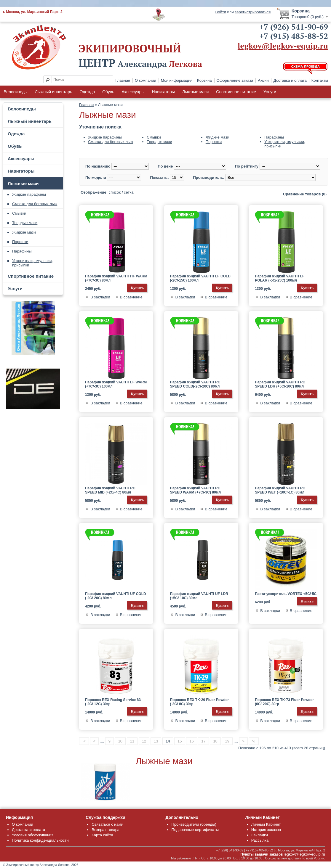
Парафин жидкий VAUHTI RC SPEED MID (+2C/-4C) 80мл (110, 490)
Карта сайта (102, 835)
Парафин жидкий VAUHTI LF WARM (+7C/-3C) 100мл (116, 384)
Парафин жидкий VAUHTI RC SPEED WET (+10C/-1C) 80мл (280, 490)
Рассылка (260, 840)
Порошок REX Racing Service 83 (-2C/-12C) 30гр (113, 702)
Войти (221, 12)
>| (254, 741)
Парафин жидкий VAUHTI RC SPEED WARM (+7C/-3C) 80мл (196, 490)
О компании (145, 80)
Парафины (22, 251)
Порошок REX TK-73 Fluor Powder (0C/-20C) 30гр (284, 702)
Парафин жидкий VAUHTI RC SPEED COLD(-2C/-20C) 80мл (195, 384)
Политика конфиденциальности (40, 840)
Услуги (270, 92)
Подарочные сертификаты (195, 830)
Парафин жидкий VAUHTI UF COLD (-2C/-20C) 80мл (116, 596)
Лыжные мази (196, 92)
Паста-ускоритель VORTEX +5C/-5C (286, 594)
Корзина (204, 80)
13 (156, 741)
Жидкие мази (24, 232)
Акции (263, 80)
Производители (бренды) (194, 824)
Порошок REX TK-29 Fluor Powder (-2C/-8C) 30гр (200, 702)
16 (191, 741)
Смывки (19, 213)
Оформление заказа (235, 80)
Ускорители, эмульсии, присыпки (32, 263)
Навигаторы (163, 92)
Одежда (87, 92)
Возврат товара (105, 830)
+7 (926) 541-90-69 (294, 27)
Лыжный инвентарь (54, 92)
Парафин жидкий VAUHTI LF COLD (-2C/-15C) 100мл (200, 278)
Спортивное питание (236, 92)
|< (84, 741)
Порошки (20, 242)
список (115, 192)
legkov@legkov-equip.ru (283, 46)
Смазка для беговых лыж (35, 204)
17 (203, 741)
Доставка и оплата (290, 80)
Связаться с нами (107, 824)
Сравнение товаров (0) (305, 194)
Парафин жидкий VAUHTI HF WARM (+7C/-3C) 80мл (116, 278)
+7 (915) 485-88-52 (294, 36)
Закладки (260, 835)
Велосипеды (16, 92)
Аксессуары (133, 92)
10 (120, 741)
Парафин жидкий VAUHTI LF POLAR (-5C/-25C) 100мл (280, 278)
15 (180, 741)
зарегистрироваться (253, 12)
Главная (123, 80)
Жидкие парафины (29, 194)
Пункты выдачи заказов (262, 854)
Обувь (108, 92)
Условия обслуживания (33, 835)
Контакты (320, 80)
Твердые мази (25, 223)
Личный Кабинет (266, 824)
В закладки (100, 297)
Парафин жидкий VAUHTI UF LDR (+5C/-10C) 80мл (199, 596)
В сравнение (131, 297)
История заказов (266, 830)
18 (215, 741)
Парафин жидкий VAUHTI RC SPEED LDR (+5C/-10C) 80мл (280, 384)
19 (227, 741)
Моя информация (177, 80)
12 (144, 741)
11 (132, 741)
